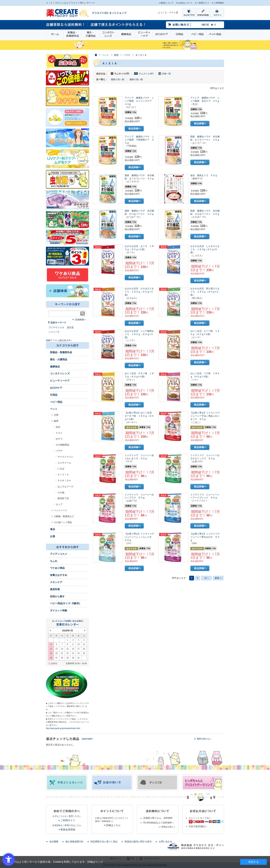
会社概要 (54, 842)
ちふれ (54, 561)
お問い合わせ (166, 842)
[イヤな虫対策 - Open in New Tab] (67, 179)
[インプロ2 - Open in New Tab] (67, 117)
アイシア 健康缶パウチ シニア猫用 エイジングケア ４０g (139, 101)
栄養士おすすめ (59, 575)
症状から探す (57, 596)
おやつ (59, 439)
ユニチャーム (64, 463)
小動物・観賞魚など (64, 516)
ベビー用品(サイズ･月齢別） (66, 603)
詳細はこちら (113, 825)
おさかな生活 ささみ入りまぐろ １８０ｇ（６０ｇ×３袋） (139, 292)
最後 (218, 578)
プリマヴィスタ (56, 327)
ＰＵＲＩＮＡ (64, 481)
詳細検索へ (81, 320)
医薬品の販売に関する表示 (138, 842)
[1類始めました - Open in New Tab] (67, 256)
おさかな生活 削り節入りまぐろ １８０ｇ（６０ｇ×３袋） (205, 292)
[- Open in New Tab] (67, 200)
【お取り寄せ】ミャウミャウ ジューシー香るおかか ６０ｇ (206, 537)
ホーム (55, 34)
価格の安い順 (118, 79)
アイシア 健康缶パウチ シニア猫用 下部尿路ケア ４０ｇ (139, 140)
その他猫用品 (62, 445)
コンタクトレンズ (108, 34)
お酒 (52, 536)
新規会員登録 (68, 829)
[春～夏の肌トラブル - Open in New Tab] (67, 138)
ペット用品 (215, 34)
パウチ (59, 451)
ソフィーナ (54, 332)
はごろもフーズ (65, 487)
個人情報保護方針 (74, 842)
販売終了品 (63, 498)
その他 (61, 493)
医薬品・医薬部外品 (73, 34)
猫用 (56, 421)
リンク (99, 862)
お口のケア (162, 34)
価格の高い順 (136, 79)
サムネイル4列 (146, 74)
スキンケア (56, 582)
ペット (54, 409)
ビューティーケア (144, 34)
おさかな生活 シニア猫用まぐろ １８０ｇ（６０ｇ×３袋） (139, 334)
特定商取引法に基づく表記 (104, 842)
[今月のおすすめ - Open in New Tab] (67, 96)
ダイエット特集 (59, 610)
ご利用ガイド (68, 820)
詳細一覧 (166, 74)
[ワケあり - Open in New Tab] (67, 275)
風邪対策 (55, 589)
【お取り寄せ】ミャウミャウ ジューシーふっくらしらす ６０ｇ (140, 537)
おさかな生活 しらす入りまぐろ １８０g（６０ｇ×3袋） (205, 249)
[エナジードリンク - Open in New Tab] (67, 219)
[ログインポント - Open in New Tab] (67, 237)
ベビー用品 (197, 34)
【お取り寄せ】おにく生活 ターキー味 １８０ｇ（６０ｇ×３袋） (139, 416)
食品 (52, 529)
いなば (61, 469)
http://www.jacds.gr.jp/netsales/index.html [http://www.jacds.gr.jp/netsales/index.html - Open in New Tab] (63, 728)
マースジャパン (65, 457)
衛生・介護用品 (90, 34)
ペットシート (61, 510)
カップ (59, 504)
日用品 (179, 34)
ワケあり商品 (57, 568)
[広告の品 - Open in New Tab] (67, 61)
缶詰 (58, 427)
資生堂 (70, 327)
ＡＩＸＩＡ (63, 475)
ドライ (59, 433)
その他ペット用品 (63, 522)
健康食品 (126, 34)
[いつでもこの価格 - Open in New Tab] (67, 78)
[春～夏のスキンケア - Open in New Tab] (67, 158)
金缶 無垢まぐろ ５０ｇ (204, 175)
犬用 (56, 415)
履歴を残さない (204, 739)
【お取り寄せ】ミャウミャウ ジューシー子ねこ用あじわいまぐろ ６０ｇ (206, 416)
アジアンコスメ (59, 554)
